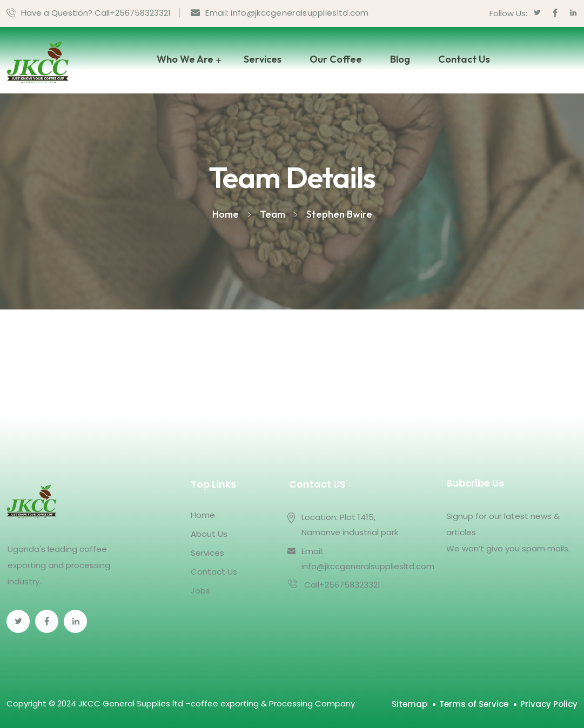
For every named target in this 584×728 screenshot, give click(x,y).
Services (263, 59)
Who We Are (185, 59)
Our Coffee (336, 59)
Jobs (200, 591)
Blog (400, 59)
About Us (209, 534)
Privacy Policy (549, 704)
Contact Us (464, 59)
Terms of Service (474, 704)
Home (203, 515)
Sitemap (410, 704)
